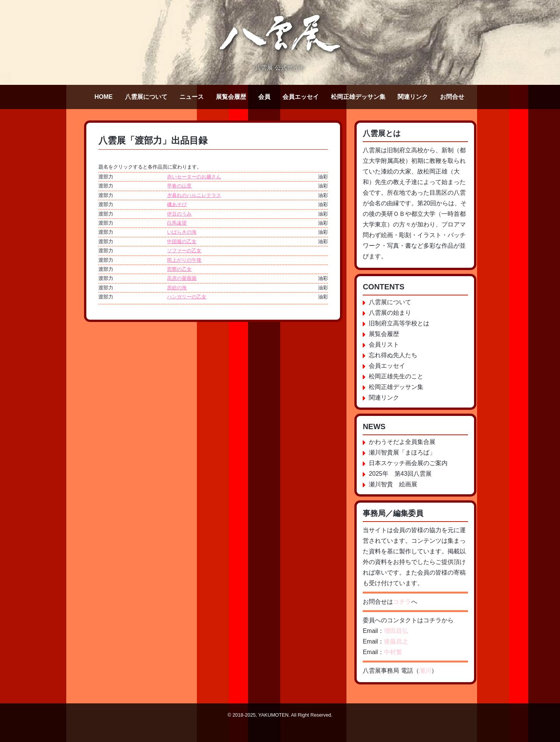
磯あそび (177, 204)
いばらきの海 (182, 232)
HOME (104, 97)
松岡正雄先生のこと (396, 376)
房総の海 (177, 288)
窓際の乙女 (179, 269)
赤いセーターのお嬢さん (194, 177)
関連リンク (413, 97)
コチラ (402, 602)
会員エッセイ (301, 97)
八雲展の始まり (390, 313)
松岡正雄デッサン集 (358, 97)
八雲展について (146, 97)
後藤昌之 (396, 641)
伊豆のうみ (179, 214)
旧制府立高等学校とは (399, 323)
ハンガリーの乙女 (187, 297)
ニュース (192, 97)
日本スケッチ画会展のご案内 (408, 463)
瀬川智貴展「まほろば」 (402, 452)
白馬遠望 (177, 223)
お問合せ (452, 97)
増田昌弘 (396, 631)
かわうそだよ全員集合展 (402, 442)
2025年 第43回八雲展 (400, 474)
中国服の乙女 (182, 241)
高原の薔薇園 (182, 278)
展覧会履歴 (231, 97)
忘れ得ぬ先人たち (393, 355)
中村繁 (393, 652)
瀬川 (425, 671)
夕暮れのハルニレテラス (194, 195)
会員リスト (384, 344)
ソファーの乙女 (184, 251)
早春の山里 (179, 186)
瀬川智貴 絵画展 (393, 484)
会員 (264, 97)
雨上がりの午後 (184, 260)
